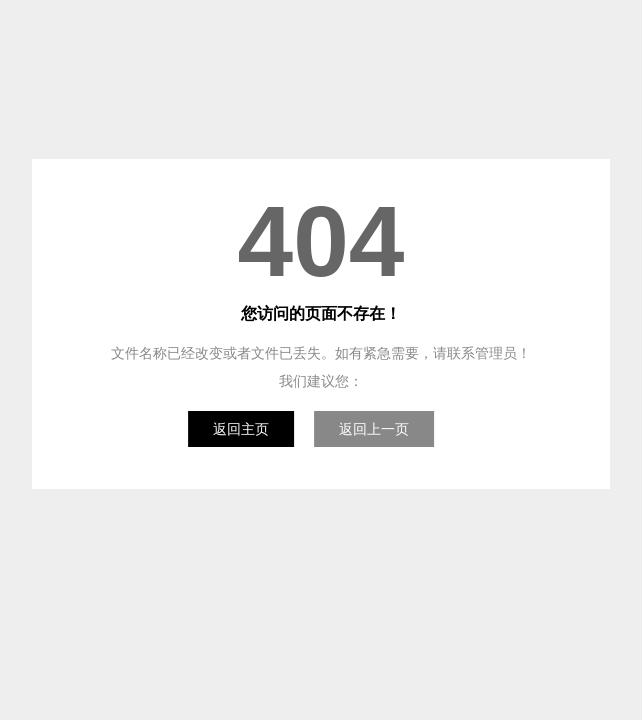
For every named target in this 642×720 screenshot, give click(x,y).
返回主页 (241, 429)
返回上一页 (374, 429)
